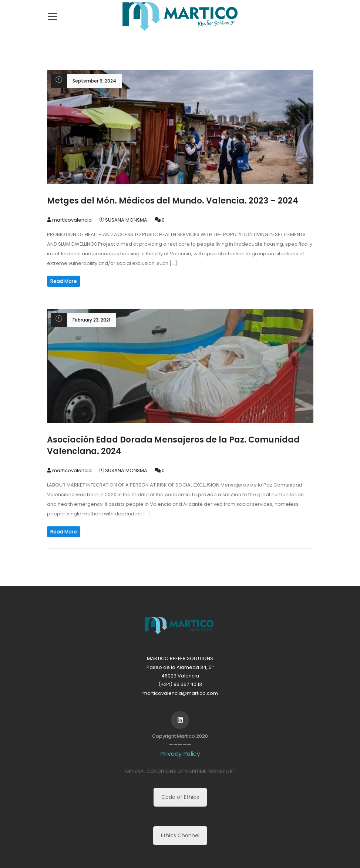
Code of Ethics (180, 797)
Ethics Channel (180, 835)
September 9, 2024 (94, 81)
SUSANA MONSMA (126, 220)
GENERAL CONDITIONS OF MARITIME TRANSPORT (180, 771)
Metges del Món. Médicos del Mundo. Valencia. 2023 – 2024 (173, 201)
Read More (64, 281)
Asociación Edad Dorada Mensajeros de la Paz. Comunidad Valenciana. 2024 (173, 445)
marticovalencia (72, 220)
